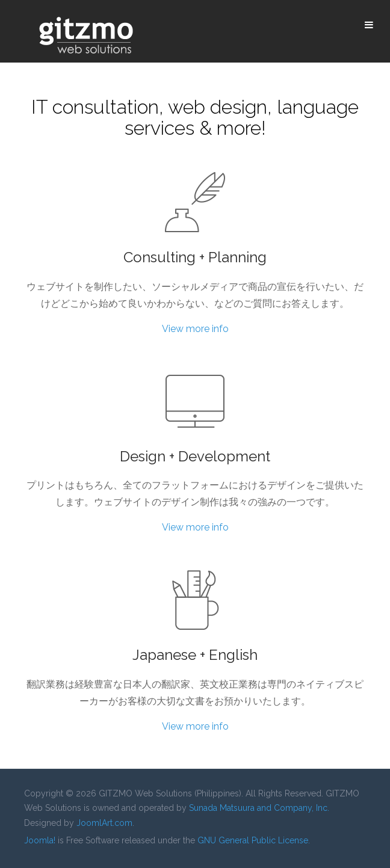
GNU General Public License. (254, 840)
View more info (195, 329)
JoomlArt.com (104, 823)
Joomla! (40, 840)
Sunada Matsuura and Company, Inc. (259, 808)
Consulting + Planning (195, 257)
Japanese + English (195, 655)
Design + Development (195, 456)
